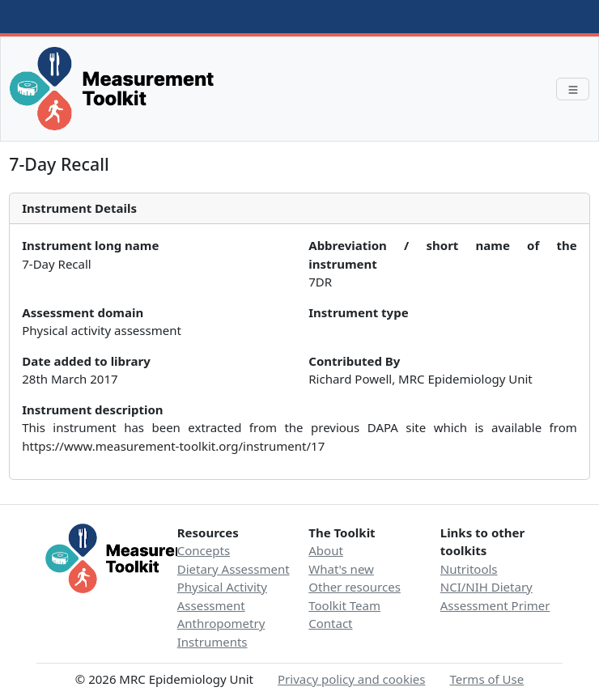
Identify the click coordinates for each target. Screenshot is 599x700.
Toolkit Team (344, 605)
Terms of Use (486, 679)
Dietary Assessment (234, 569)
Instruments (212, 642)
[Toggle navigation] (573, 89)
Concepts (204, 550)
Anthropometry (221, 623)
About (326, 550)
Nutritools (469, 569)
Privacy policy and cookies (351, 679)
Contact (330, 623)
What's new (341, 569)
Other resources (355, 587)
